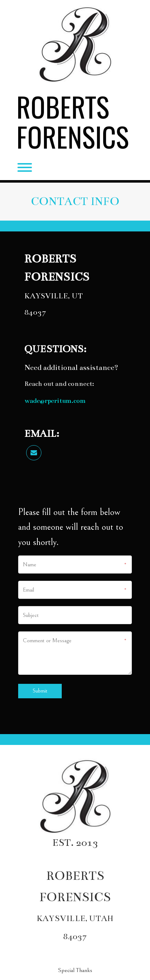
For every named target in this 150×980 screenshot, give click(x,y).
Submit (40, 691)
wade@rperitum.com (55, 401)
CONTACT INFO (75, 201)
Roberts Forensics (73, 122)
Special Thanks (75, 970)
